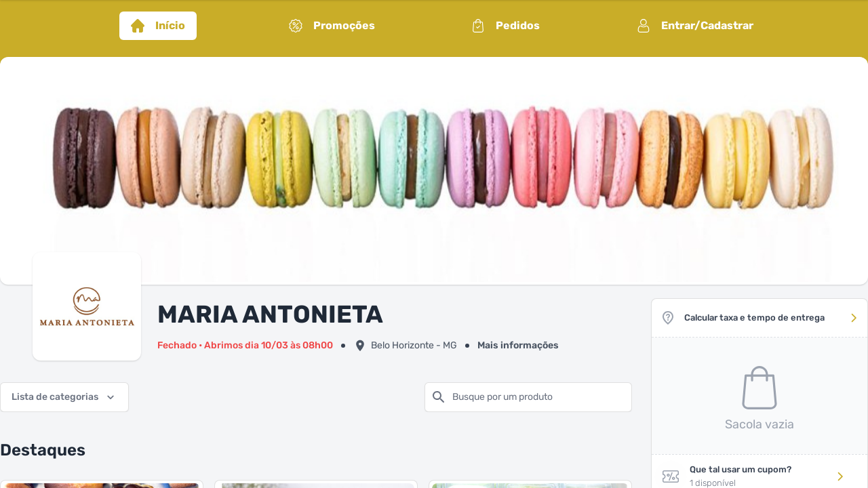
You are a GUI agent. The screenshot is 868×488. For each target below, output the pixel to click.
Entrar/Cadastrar (695, 26)
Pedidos (506, 26)
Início (158, 26)
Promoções (332, 26)
